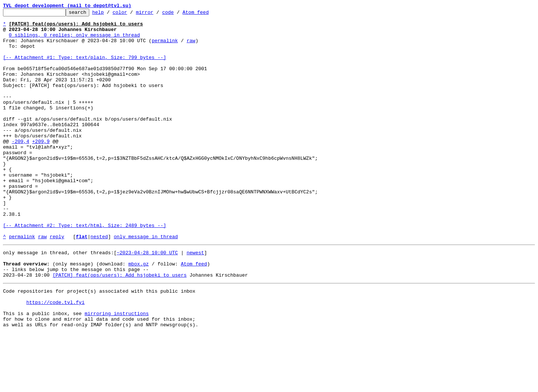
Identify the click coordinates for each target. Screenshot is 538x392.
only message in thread (146, 282)
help (110, 14)
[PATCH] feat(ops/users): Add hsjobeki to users (120, 326)
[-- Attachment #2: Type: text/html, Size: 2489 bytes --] (85, 269)
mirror (156, 14)
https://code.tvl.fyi (55, 357)
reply (57, 282)
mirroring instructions (117, 370)
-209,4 (20, 168)
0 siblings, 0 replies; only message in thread (75, 40)
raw (191, 47)
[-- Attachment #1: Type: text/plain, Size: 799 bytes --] (85, 67)
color (131, 14)
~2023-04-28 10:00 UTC (147, 299)
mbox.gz (138, 313)
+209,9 (41, 168)
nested (99, 282)
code (180, 14)
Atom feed (207, 14)
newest (195, 299)
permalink (165, 47)
